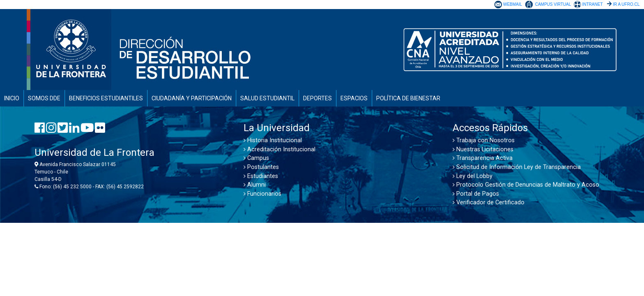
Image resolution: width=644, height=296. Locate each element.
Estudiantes (261, 176)
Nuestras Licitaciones (483, 149)
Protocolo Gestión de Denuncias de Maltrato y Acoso (526, 185)
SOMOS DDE (44, 98)
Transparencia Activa (483, 158)
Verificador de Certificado (489, 202)
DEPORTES (317, 98)
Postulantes (261, 167)
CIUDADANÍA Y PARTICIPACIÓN (192, 98)
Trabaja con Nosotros (484, 140)
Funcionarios (262, 194)
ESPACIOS (354, 98)
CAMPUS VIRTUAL (553, 4)
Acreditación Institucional (279, 149)
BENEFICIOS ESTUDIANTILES (106, 98)
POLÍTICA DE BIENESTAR (408, 98)
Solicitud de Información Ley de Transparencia (517, 167)
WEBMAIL (513, 4)
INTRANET (592, 4)
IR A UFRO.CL (626, 4)
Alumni (255, 185)
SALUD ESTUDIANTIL (267, 98)
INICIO (12, 98)
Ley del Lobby (473, 176)
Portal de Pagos (476, 194)
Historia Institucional (273, 140)
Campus (256, 158)
